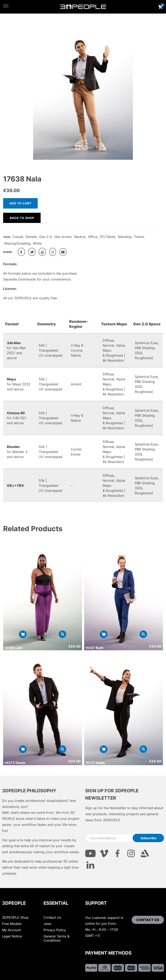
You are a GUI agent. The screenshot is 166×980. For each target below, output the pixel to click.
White (37, 243)
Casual (18, 237)
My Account (11, 930)
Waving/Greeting (17, 243)
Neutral (80, 237)
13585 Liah (13, 648)
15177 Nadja (95, 763)
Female (31, 237)
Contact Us (52, 917)
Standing (125, 237)
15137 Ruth (94, 648)
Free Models (12, 924)
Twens (139, 237)
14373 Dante (15, 763)
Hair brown (63, 237)
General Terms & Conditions (56, 938)
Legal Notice (12, 936)
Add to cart (20, 203)
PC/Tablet (107, 237)
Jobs (47, 924)
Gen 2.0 (45, 237)
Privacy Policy (55, 930)
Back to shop (22, 218)
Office (93, 237)
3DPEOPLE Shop (15, 917)
